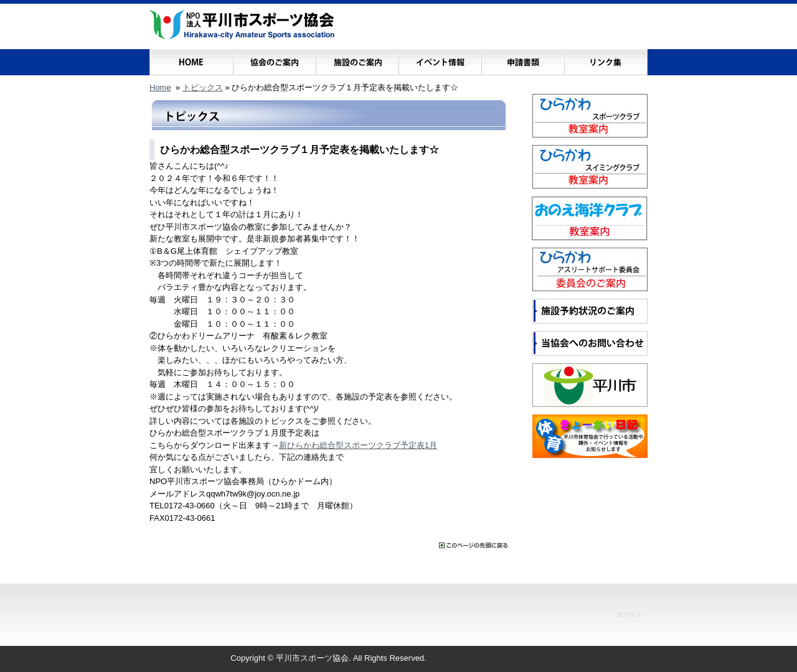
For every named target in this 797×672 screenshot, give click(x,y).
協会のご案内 (274, 59)
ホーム (191, 59)
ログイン (629, 614)
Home (160, 87)
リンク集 (606, 59)
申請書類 (523, 59)
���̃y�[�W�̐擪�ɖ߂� (473, 545)
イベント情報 (440, 59)
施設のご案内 (357, 59)
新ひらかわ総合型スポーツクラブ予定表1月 (358, 445)
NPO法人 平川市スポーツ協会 (242, 25)
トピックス (203, 87)
